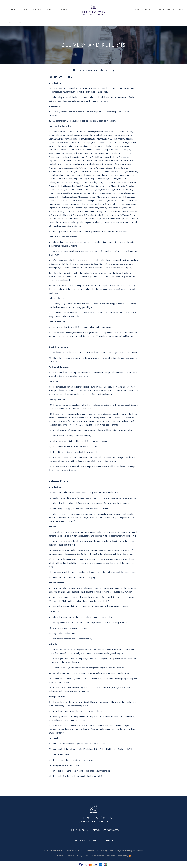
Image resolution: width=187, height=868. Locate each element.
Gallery (51, 9)
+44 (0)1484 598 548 (78, 830)
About (25, 9)
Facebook (94, 841)
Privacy (79, 856)
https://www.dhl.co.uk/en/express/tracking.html (112, 336)
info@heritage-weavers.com (106, 830)
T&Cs (86, 856)
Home (10, 22)
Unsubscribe (110, 856)
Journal (37, 9)
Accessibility (70, 856)
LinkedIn (108, 841)
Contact (64, 9)
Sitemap (60, 856)
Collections (10, 9)
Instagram (79, 841)
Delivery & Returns (21, 22)
